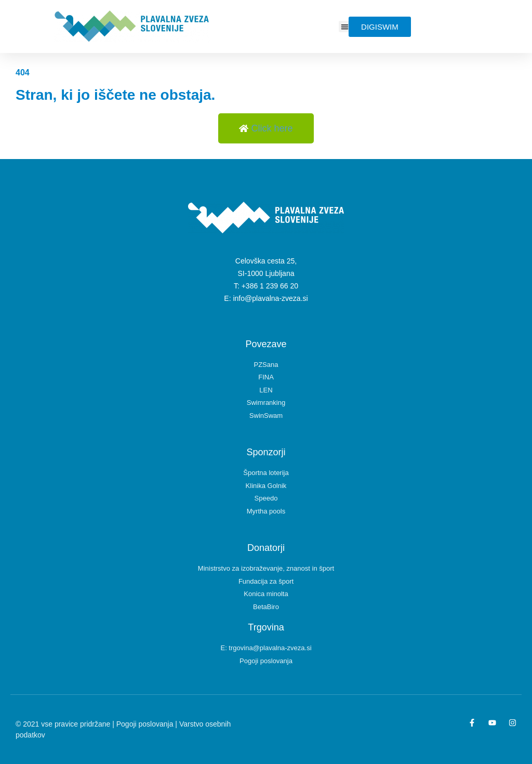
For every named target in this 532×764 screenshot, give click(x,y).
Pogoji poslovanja (145, 724)
